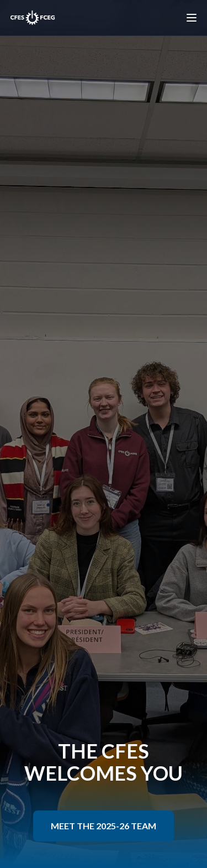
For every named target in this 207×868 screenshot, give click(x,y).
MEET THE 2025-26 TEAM (104, 826)
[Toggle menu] (192, 18)
